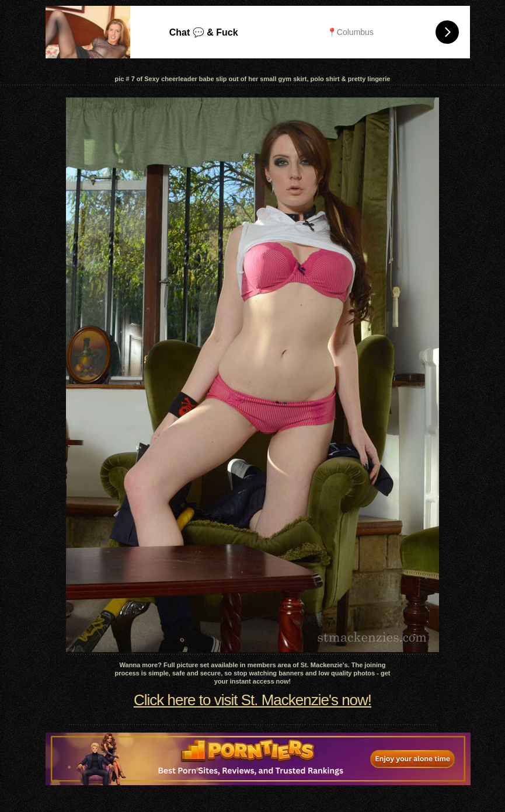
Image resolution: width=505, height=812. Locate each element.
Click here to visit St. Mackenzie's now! (252, 700)
